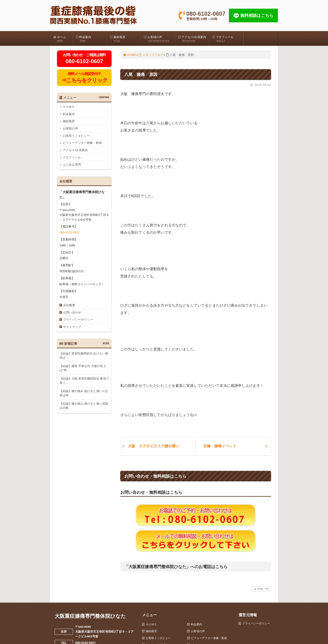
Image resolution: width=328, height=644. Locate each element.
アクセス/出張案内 (194, 39)
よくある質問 (72, 166)
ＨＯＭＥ (69, 107)
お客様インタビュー (76, 137)
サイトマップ (72, 329)
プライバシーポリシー (78, 322)
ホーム (63, 39)
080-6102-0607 (70, 234)
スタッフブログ (152, 55)
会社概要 (69, 307)
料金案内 (91, 39)
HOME (130, 55)
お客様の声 (159, 39)
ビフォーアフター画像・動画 (82, 144)
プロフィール (228, 39)
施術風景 (125, 39)
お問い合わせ (72, 314)
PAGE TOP (261, 591)
